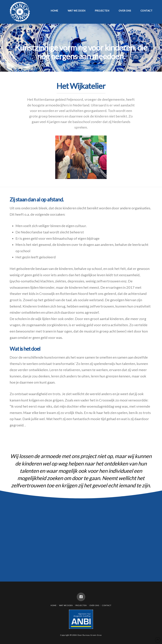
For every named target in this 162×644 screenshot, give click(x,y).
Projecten (81, 605)
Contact (107, 605)
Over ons (94, 605)
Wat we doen (66, 605)
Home (54, 605)
